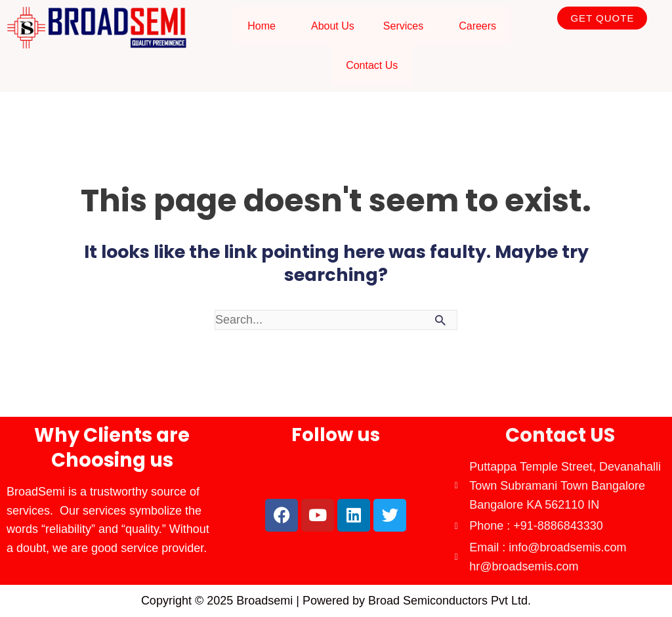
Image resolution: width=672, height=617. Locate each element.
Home (262, 26)
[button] (265, 26)
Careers (477, 26)
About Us (333, 26)
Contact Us (372, 65)
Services (403, 26)
